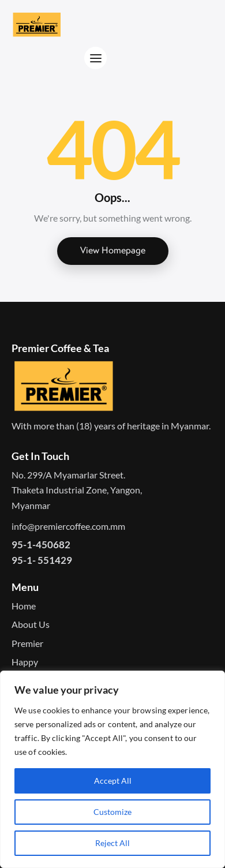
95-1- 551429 (42, 560)
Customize (112, 812)
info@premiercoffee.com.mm (68, 526)
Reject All (112, 843)
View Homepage (113, 250)
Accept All (113, 781)
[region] (112, 769)
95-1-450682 (41, 545)
